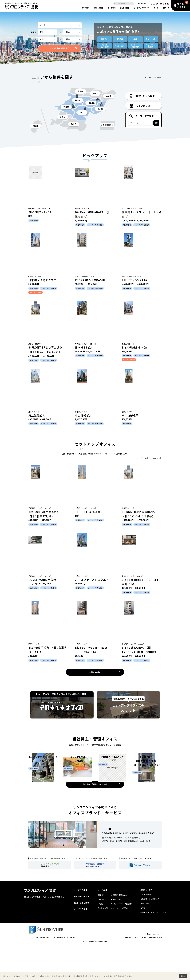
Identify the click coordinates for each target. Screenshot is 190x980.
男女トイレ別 (151, 39)
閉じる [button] (183, 976)
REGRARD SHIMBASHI (90, 280)
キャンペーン (162, 8)
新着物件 (105, 39)
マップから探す (81, 944)
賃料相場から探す (82, 931)
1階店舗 (120, 39)
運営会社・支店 (146, 925)
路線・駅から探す (82, 938)
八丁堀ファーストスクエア (92, 580)
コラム (143, 943)
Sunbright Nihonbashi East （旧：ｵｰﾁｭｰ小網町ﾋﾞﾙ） (147, 793)
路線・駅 (99, 8)
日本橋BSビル (84, 347)
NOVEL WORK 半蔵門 (42, 580)
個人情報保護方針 (60, 972)
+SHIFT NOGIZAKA (134, 280)
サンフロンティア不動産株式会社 (39, 972)
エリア (85, 8)
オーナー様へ (142, 4)
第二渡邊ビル (37, 415)
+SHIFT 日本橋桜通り (89, 512)
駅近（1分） (120, 46)
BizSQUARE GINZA (134, 347)
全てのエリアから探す (153, 77)
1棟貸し (135, 39)
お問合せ (72, 972)
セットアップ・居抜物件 (123, 939)
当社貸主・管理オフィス (150, 934)
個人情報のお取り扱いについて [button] (126, 976)
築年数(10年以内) (120, 930)
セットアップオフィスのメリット (149, 458)
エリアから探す (81, 925)
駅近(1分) (117, 934)
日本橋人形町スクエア (42, 280)
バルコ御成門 (130, 415)
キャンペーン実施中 (121, 943)
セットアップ (142, 8)
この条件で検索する (60, 48)
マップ (112, 8)
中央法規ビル (83, 415)
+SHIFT (108, 864)
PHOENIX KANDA (40, 212)
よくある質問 (146, 929)
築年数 (105, 46)
